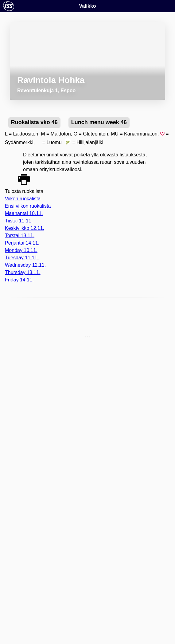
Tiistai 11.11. (19, 221)
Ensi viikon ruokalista (28, 206)
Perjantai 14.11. (22, 243)
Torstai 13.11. (20, 236)
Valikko (87, 6)
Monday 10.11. (21, 250)
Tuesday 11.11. (22, 258)
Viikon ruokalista (23, 199)
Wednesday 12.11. (25, 265)
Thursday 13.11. (23, 272)
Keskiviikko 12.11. (25, 228)
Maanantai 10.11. (24, 213)
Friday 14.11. (19, 280)
